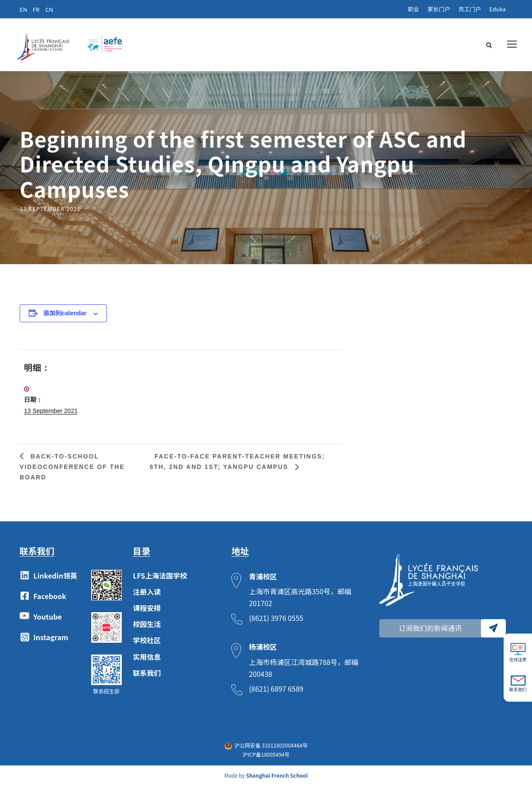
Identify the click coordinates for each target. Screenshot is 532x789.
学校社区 (147, 644)
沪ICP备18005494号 (266, 757)
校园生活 (147, 627)
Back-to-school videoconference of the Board (72, 470)
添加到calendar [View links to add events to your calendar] (65, 317)
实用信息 (147, 660)
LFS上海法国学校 (160, 579)
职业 (413, 9)
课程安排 (147, 611)
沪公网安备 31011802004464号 (271, 749)
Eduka (498, 9)
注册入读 (147, 595)
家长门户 (439, 9)
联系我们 (147, 676)
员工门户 (470, 9)
